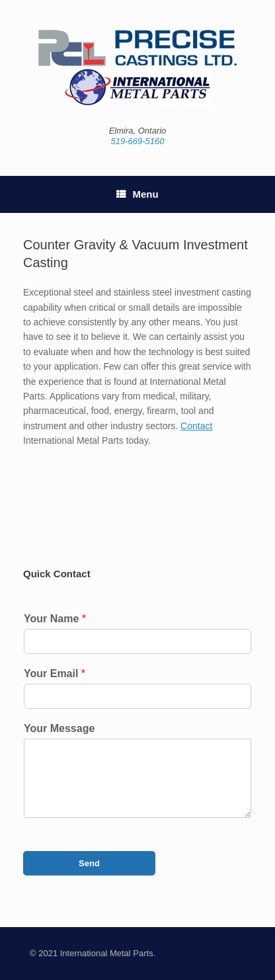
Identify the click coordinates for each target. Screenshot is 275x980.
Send (89, 863)
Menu (137, 194)
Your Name (55, 619)
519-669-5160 (138, 141)
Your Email (55, 674)
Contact (196, 426)
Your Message (59, 728)
